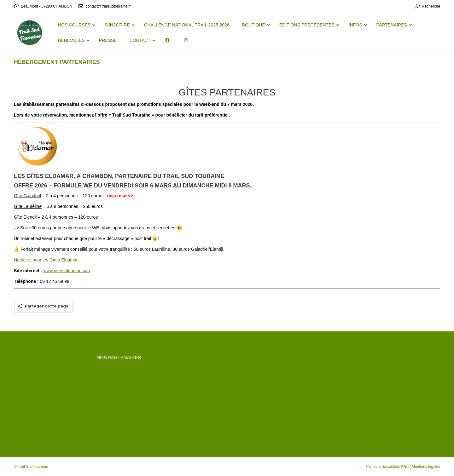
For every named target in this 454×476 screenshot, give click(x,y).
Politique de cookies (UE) (387, 467)
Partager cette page (47, 306)
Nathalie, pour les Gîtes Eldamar (46, 260)
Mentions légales (426, 467)
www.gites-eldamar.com (67, 271)
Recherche (431, 6)
